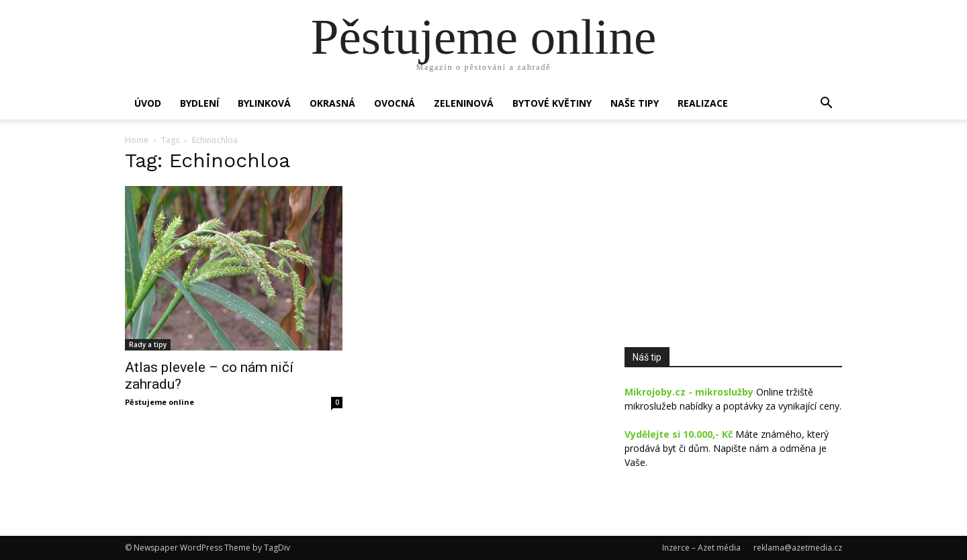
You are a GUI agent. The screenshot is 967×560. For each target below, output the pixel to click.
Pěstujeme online (159, 402)
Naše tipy (635, 103)
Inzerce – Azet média (701, 548)
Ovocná (395, 103)
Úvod (148, 103)
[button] (826, 104)
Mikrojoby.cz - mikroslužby (689, 392)
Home (137, 140)
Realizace (703, 103)
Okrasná (332, 103)
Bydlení (199, 103)
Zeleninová (464, 103)
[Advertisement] (733, 238)
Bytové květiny (552, 103)
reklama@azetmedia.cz (798, 548)
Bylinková (264, 103)
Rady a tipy (148, 344)
